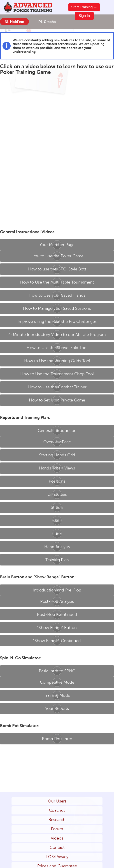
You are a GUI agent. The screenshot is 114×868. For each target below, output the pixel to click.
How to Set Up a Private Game (57, 400)
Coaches (57, 810)
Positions (57, 481)
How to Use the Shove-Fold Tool (57, 348)
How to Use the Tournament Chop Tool (57, 374)
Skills (57, 521)
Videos (57, 838)
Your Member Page (57, 245)
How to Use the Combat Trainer (57, 387)
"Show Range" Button (57, 628)
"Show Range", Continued (57, 641)
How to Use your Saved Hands (57, 295)
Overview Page (57, 442)
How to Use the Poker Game (57, 256)
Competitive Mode (57, 682)
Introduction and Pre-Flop (57, 590)
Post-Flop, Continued (57, 615)
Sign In (84, 16)
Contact (57, 847)
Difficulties (57, 494)
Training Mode (57, 695)
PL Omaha (47, 22)
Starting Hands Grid (57, 455)
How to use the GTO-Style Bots (57, 269)
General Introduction (57, 431)
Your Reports (57, 708)
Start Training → (84, 7)
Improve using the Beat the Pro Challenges (57, 321)
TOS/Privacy (57, 857)
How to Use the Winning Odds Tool (57, 361)
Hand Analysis (57, 547)
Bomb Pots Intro (57, 739)
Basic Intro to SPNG (57, 671)
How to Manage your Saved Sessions (57, 308)
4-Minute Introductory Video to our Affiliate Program (57, 335)
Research (57, 820)
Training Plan (57, 560)
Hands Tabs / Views (57, 468)
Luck (57, 534)
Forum (57, 829)
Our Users (57, 801)
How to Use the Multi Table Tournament (57, 282)
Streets (57, 507)
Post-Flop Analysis (57, 601)
